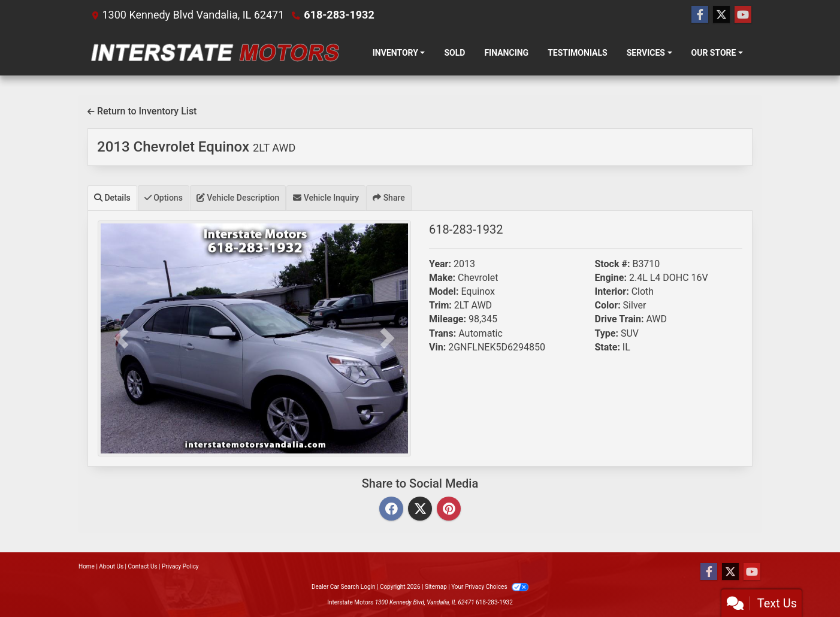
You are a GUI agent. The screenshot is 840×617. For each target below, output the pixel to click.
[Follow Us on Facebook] (700, 15)
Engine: (611, 278)
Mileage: (448, 319)
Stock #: (613, 264)
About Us (111, 566)
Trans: (442, 333)
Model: (444, 291)
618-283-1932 (339, 15)
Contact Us (143, 566)
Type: (607, 333)
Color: (608, 305)
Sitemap (436, 587)
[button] (121, 339)
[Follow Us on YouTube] (743, 15)
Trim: (440, 305)
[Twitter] (420, 509)
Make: (442, 278)
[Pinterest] (449, 509)
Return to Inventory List (142, 111)
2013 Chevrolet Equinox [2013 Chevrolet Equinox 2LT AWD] (196, 147)
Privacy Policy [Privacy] (180, 566)
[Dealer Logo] (215, 53)
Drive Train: (620, 319)
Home (87, 566)
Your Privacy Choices (490, 587)
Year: (440, 264)
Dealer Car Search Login (344, 587)
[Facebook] (391, 509)
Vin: (437, 347)
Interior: (612, 291)
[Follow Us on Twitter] (721, 15)
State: (608, 347)
